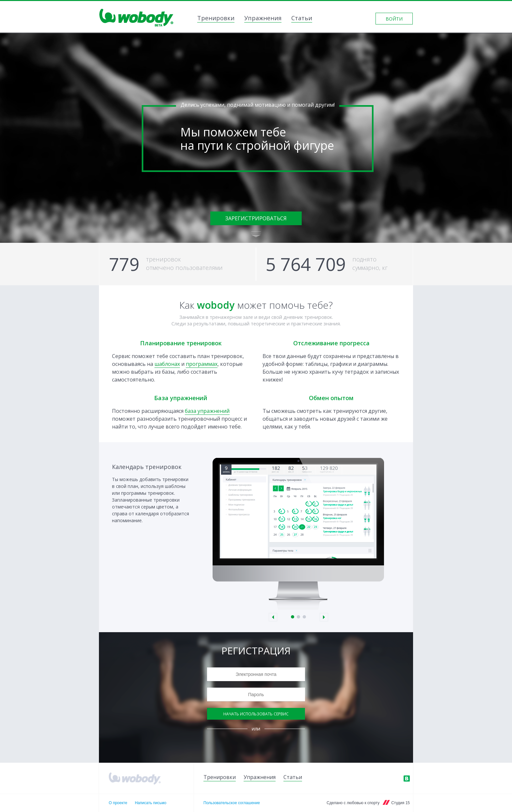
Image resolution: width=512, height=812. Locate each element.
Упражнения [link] (263, 19)
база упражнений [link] (207, 411)
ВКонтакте (407, 778)
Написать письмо (151, 803)
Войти (394, 19)
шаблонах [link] (167, 364)
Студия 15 (400, 803)
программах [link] (202, 364)
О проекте (118, 803)
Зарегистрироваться (256, 218)
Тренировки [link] (216, 19)
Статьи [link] (302, 19)
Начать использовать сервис (256, 714)
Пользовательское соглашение (232, 803)
